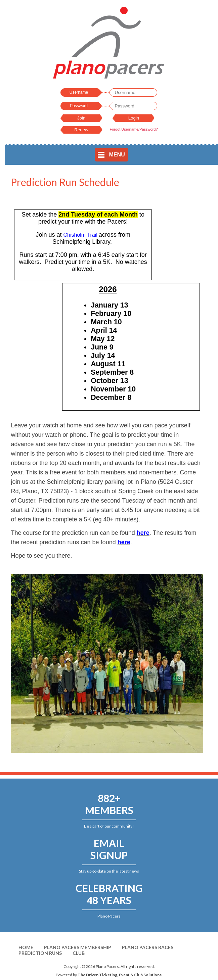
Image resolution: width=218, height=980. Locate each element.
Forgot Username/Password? (134, 129)
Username (79, 92)
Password (79, 106)
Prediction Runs (40, 953)
